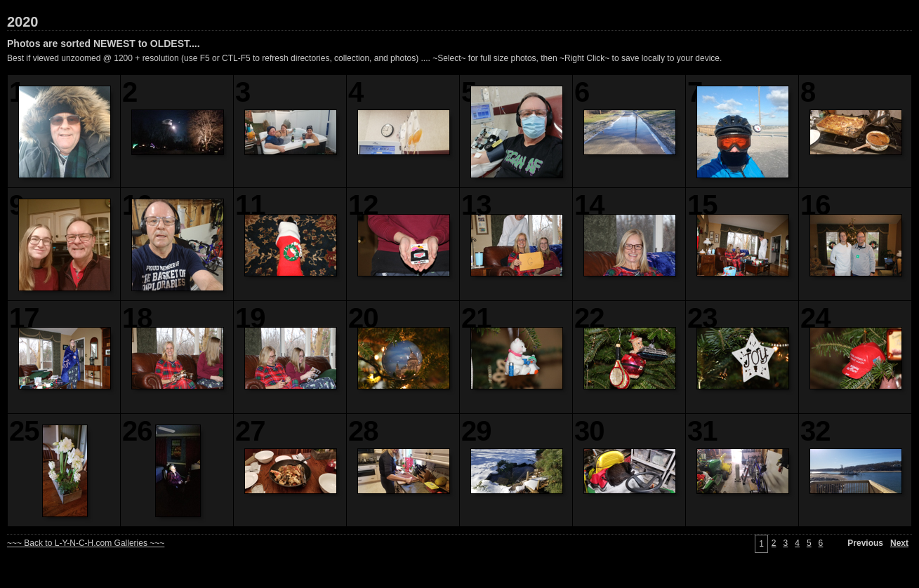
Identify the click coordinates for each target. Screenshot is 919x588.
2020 (23, 22)
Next (899, 543)
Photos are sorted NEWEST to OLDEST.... (104, 44)
